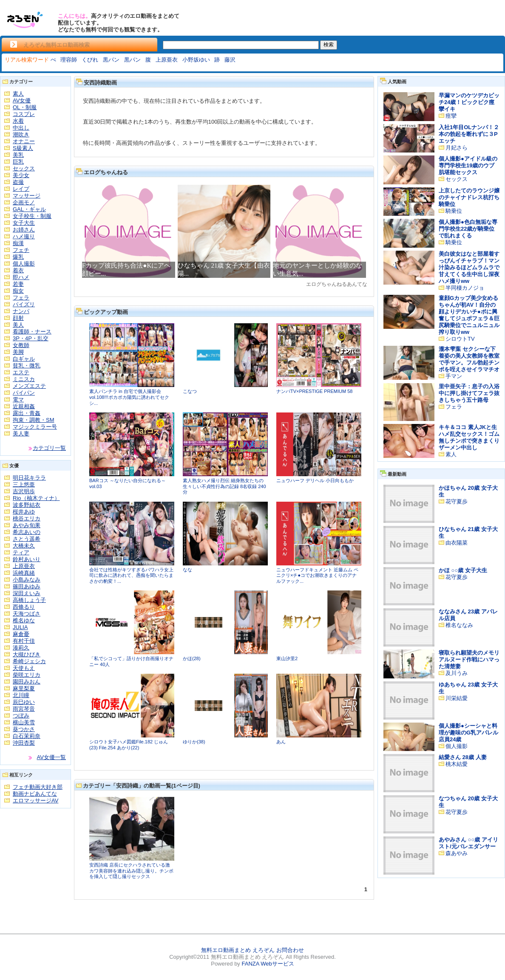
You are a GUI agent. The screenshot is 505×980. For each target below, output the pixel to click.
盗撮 (18, 182)
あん (281, 742)
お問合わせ (290, 950)
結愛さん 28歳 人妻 (463, 757)
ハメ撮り (24, 236)
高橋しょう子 (29, 600)
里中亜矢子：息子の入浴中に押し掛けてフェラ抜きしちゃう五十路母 (469, 393)
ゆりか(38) (194, 742)
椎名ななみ (459, 625)
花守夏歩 (457, 501)
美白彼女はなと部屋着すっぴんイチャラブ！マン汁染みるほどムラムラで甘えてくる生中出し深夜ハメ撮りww (469, 267)
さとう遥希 (27, 539)
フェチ (21, 250)
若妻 (18, 284)
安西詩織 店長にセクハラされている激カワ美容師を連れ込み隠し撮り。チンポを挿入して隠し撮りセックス (131, 871)
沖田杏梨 (24, 743)
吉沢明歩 (24, 491)
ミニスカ (24, 379)
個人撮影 (24, 264)
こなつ (190, 391)
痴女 (18, 291)
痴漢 (18, 243)
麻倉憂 (21, 634)
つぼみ (21, 716)
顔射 (18, 318)
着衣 (18, 270)
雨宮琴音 (24, 709)
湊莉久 (21, 648)
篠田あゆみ (27, 586)
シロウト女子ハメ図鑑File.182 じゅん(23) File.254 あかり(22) (129, 745)
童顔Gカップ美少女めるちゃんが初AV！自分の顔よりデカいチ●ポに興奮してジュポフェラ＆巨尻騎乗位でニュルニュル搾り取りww (469, 315)
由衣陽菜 (457, 543)
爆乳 (18, 257)
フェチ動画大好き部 (38, 787)
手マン (454, 376)
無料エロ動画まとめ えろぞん (238, 950)
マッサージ (27, 196)
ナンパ (21, 311)
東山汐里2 (287, 658)
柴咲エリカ (27, 675)
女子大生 (24, 223)
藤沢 (230, 60)
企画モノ (24, 202)
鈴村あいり (27, 559)
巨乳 (18, 162)
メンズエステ (29, 386)
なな (187, 570)
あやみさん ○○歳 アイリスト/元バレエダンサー (468, 843)
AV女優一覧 (51, 757)
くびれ (90, 60)
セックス (24, 168)
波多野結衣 (27, 505)
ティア (21, 552)
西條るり (24, 607)
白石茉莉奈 (27, 736)
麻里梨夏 (24, 688)
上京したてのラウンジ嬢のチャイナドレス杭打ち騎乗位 (469, 197)
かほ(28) (192, 658)
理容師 (69, 60)
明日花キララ (29, 478)
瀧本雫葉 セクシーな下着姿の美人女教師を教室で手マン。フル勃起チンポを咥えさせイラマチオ (469, 359)
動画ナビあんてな (35, 794)
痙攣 (451, 116)
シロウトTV (460, 339)
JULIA (20, 627)
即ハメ (21, 277)
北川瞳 (21, 695)
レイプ (21, 189)
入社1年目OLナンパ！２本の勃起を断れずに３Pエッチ (469, 134)
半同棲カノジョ (465, 288)
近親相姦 (24, 406)
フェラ (21, 298)
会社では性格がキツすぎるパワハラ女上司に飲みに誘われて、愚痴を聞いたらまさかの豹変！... (131, 575)
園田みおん (27, 682)
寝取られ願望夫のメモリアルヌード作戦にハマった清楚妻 (469, 659)
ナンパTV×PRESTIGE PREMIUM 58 (314, 391)
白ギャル (24, 359)
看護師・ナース (32, 332)
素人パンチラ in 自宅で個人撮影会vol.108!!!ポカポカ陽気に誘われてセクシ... (129, 397)
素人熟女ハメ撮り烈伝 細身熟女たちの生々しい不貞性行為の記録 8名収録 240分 (224, 486)
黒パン (111, 60)
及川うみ (457, 673)
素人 (18, 94)
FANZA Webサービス (268, 964)
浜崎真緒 (24, 573)
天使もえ (24, 668)
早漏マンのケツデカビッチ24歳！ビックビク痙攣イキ (469, 102)
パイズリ (24, 304)
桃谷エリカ (27, 518)
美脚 (18, 352)
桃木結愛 (457, 764)
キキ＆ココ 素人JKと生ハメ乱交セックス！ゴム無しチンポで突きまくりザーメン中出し (469, 437)
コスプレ (24, 114)
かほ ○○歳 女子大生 (463, 570)
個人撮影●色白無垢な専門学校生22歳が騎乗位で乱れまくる (468, 229)
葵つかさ (24, 729)
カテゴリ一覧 (49, 448)
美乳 (18, 155)
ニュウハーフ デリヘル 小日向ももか (315, 480)
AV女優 (22, 100)
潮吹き (21, 134)
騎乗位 (454, 211)
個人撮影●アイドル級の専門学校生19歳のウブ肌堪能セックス (468, 165)
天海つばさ (27, 614)
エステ (21, 372)
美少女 (21, 175)
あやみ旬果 (27, 525)
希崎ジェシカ (29, 661)
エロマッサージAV (35, 801)
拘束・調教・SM (34, 420)
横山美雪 (24, 722)
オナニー (24, 141)
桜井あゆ (24, 512)
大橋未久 (24, 546)
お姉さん (24, 230)
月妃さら (457, 148)
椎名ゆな (24, 620)
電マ (18, 400)
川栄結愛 (457, 698)
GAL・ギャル (29, 209)
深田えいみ (27, 593)
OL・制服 (25, 107)
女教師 (21, 345)
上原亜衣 (167, 60)
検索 (329, 45)
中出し (21, 128)
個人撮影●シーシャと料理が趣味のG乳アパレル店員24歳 (468, 733)
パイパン (24, 393)
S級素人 (23, 148)
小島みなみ (27, 580)
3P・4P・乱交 (31, 338)
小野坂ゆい (196, 60)
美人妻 (21, 434)
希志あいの (27, 532)
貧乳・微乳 (27, 366)
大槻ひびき (27, 654)
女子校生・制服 (32, 216)
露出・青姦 (27, 413)
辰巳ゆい (24, 702)
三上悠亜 (24, 484)
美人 (18, 325)
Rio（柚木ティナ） (36, 498)
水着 (18, 121)
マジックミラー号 (35, 427)
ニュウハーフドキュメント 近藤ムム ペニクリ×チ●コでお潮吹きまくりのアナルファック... (317, 575)
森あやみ (457, 853)
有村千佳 (24, 641)
